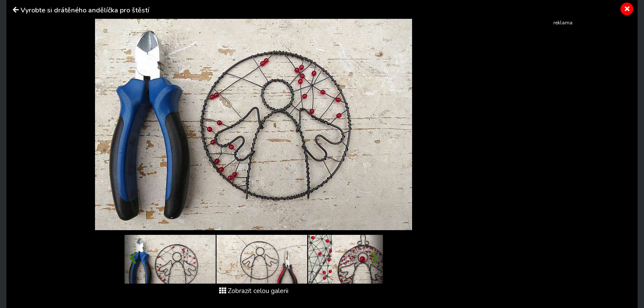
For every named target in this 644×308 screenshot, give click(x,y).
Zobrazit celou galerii (254, 291)
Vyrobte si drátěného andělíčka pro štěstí (85, 10)
